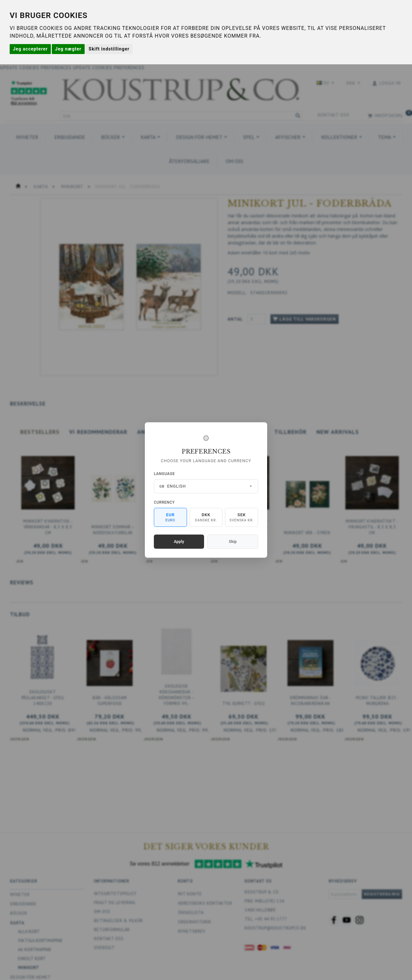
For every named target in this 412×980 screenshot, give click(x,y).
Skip (233, 541)
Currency (164, 502)
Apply (179, 541)
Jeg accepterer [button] (30, 49)
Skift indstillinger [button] (109, 49)
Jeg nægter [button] (68, 49)
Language (164, 474)
